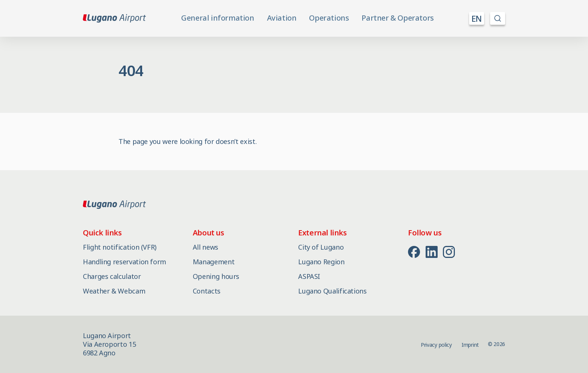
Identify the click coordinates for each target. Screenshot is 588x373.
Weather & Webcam (114, 291)
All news (205, 247)
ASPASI (309, 276)
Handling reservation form (124, 262)
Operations (329, 18)
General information (217, 18)
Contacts (207, 291)
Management (214, 262)
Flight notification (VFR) (120, 247)
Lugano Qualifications (332, 291)
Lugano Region (321, 262)
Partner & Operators (397, 18)
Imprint (470, 345)
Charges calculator (112, 276)
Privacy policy (436, 345)
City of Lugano (321, 247)
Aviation (282, 18)
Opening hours (216, 276)
